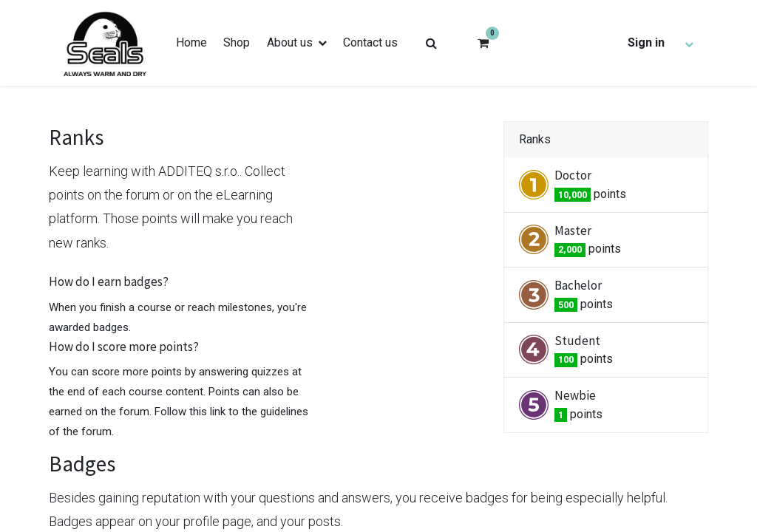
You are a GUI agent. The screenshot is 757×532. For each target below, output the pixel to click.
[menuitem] (191, 43)
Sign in (646, 42)
